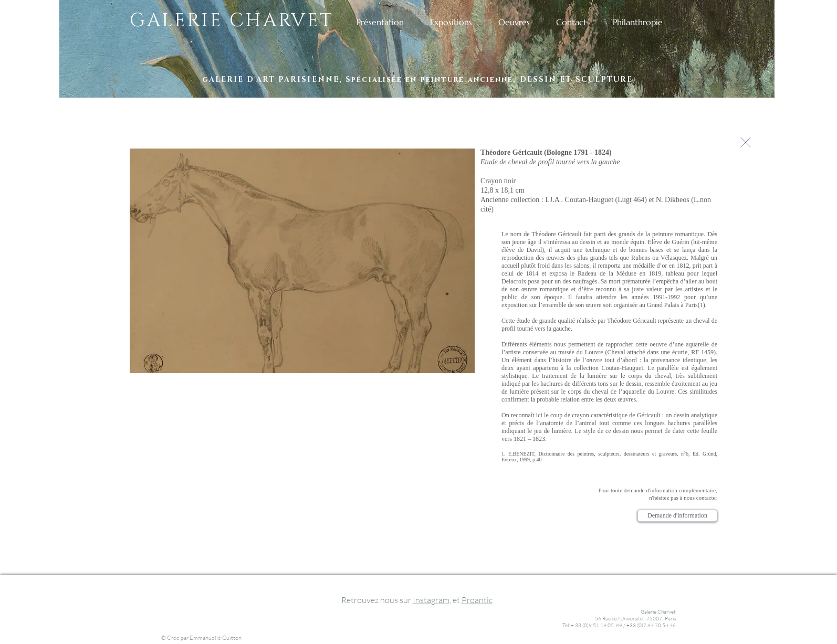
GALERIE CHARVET (232, 20)
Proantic (477, 600)
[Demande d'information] (677, 516)
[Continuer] (746, 142)
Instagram (431, 600)
